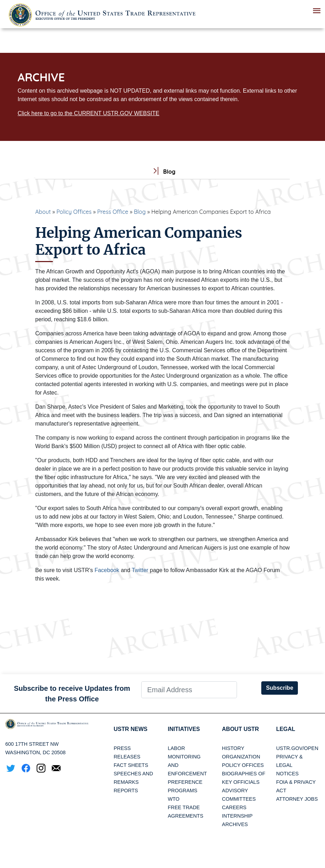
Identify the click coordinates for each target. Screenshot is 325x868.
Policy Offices (74, 212)
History (233, 748)
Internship (237, 816)
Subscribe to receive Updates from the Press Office (72, 694)
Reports (126, 790)
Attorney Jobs (297, 799)
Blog (140, 212)
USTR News (131, 729)
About (43, 212)
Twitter (140, 570)
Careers (234, 807)
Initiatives (184, 729)
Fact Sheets (131, 765)
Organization (241, 757)
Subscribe (279, 688)
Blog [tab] (162, 172)
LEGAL (286, 729)
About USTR (240, 729)
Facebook (107, 570)
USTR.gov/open (297, 748)
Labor (176, 748)
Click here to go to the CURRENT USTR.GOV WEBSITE (88, 113)
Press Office (113, 212)
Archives (235, 824)
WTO (173, 799)
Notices (287, 774)
